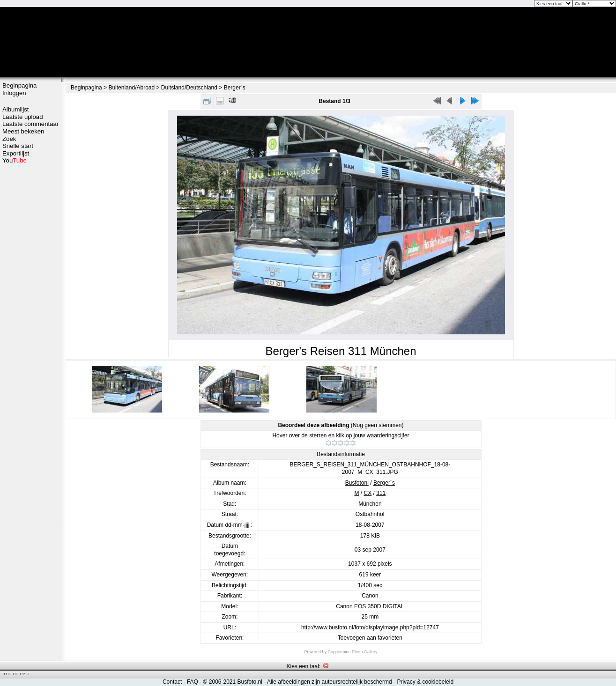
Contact (172, 682)
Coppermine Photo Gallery (352, 652)
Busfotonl (357, 483)
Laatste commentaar (30, 124)
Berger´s (235, 88)
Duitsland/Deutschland (189, 88)
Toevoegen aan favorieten (370, 638)
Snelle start (18, 146)
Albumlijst (15, 109)
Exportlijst (16, 153)
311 (381, 493)
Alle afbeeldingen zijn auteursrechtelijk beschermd (330, 682)
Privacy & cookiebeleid (425, 682)
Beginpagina (19, 85)
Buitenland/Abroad (131, 88)
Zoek (9, 139)
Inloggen (14, 93)
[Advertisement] (30, 312)
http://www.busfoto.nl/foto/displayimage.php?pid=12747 (370, 627)
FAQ (193, 682)
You (15, 160)
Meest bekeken (23, 131)
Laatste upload (23, 117)
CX (368, 493)
